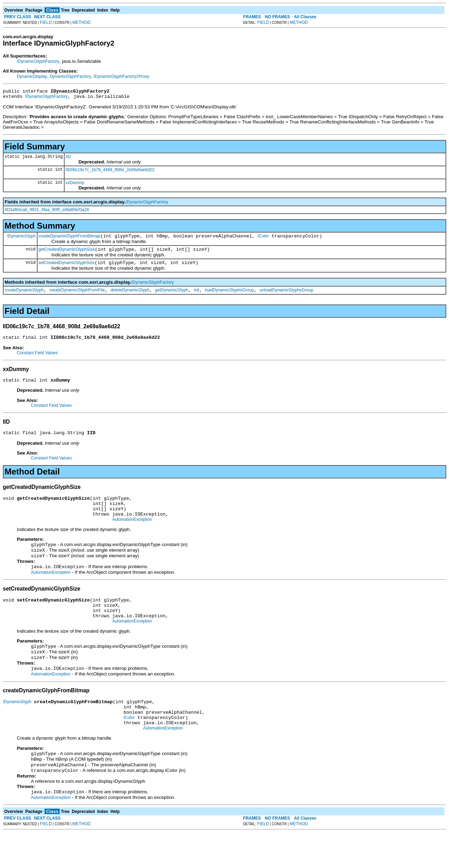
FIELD (46, 22)
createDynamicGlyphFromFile (77, 296)
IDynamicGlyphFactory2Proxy (122, 76)
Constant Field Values (37, 360)
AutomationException (132, 534)
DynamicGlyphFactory (70, 76)
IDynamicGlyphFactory (38, 61)
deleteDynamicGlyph (130, 296)
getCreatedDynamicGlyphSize (67, 254)
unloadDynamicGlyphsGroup (286, 296)
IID (68, 159)
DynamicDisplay (32, 76)
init (197, 296)
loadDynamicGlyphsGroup (229, 296)
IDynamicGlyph (21, 239)
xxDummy (75, 185)
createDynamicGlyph (24, 296)
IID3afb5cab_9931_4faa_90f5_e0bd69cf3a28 (47, 212)
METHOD (81, 22)
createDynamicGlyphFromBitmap (70, 239)
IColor (263, 239)
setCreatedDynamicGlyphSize (67, 268)
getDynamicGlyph (172, 296)
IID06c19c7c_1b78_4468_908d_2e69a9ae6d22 (110, 172)
